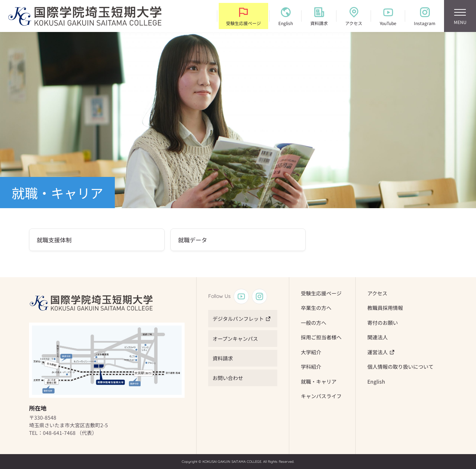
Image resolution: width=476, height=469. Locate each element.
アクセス (377, 293)
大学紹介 (311, 352)
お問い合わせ (228, 378)
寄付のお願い (383, 323)
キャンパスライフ (321, 396)
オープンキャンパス (235, 339)
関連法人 (378, 337)
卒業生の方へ (316, 308)
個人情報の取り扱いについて (400, 367)
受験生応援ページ (321, 293)
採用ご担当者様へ (321, 337)
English (376, 381)
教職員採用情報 (385, 308)
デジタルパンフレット (238, 319)
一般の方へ (314, 323)
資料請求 (223, 358)
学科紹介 (311, 367)
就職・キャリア (319, 381)
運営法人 (378, 352)
